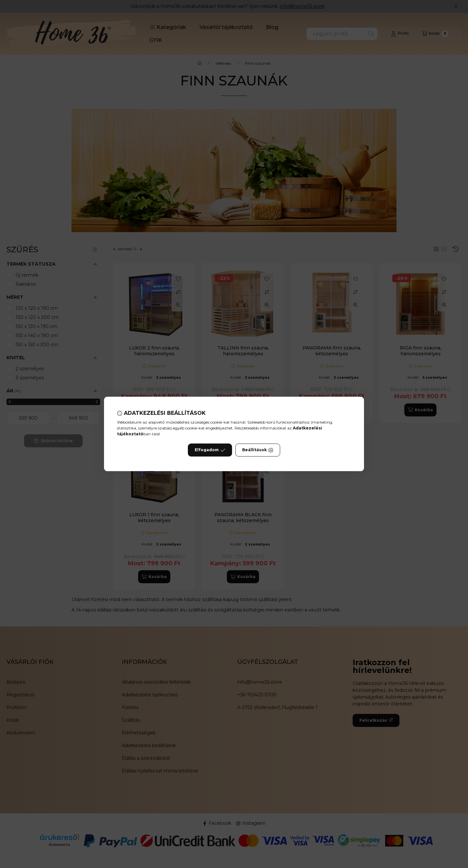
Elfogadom (210, 450)
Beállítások (258, 450)
